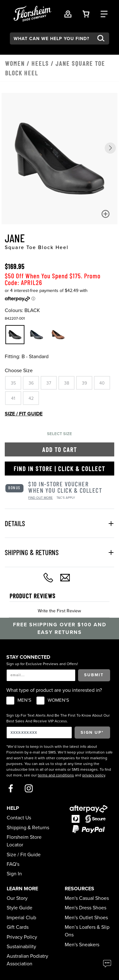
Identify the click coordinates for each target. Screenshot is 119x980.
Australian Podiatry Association (27, 960)
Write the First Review (59, 611)
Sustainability (21, 947)
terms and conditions (56, 775)
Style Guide (20, 908)
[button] (110, 148)
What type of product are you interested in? (54, 690)
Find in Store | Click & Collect (60, 469)
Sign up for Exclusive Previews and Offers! (42, 664)
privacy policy (94, 775)
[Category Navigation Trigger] (104, 14)
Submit (94, 675)
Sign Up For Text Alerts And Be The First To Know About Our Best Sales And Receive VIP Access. (58, 718)
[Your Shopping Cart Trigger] (86, 14)
